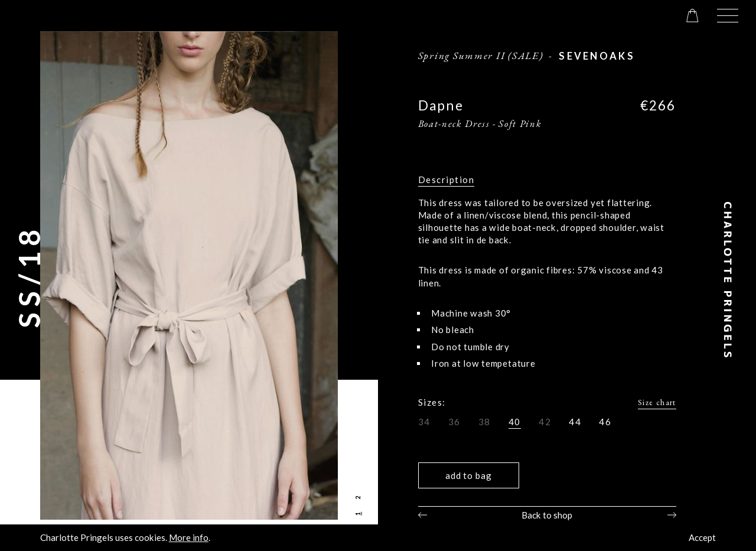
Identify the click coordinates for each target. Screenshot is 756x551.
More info (189, 537)
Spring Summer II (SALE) (481, 56)
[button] (728, 16)
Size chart (657, 402)
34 (424, 422)
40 (515, 422)
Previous (423, 515)
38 (485, 422)
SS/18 (29, 276)
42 (545, 422)
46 (605, 422)
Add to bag (469, 475)
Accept (702, 537)
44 (575, 422)
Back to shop (547, 515)
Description (447, 180)
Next (672, 515)
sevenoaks (597, 56)
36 (454, 422)
